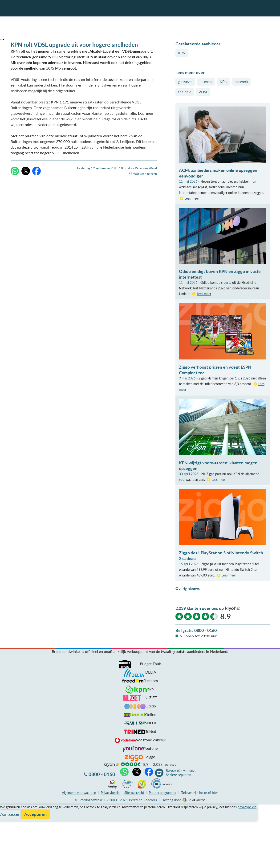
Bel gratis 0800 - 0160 (196, 630)
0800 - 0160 (102, 774)
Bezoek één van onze (181, 773)
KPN (182, 53)
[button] (2, 39)
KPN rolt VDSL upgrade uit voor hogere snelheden (74, 45)
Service (6, 813)
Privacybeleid (110, 793)
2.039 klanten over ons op (200, 608)
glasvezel (185, 81)
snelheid (185, 92)
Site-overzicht (134, 793)
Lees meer (192, 198)
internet (206, 81)
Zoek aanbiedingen (22, 861)
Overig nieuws (188, 588)
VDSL (203, 92)
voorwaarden (79, 793)
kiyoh (233, 609)
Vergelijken (9, 807)
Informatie (9, 819)
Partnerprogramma (162, 793)
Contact (7, 824)
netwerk (241, 81)
